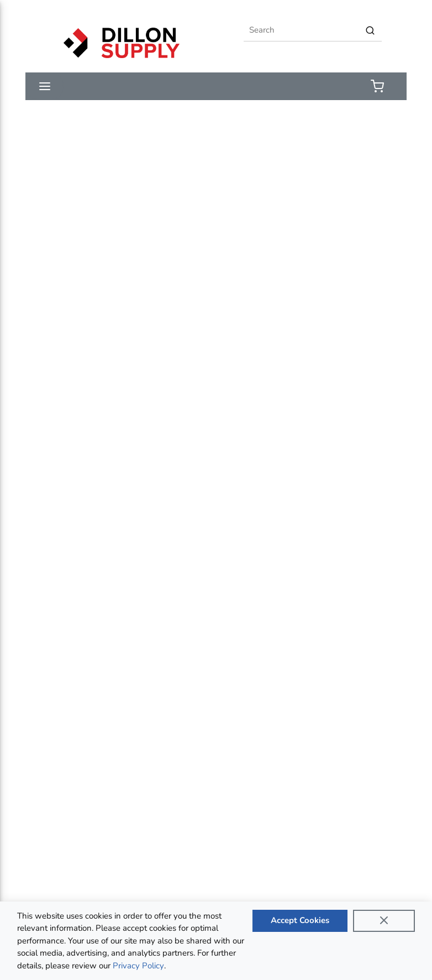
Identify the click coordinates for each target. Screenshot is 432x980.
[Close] (384, 921)
